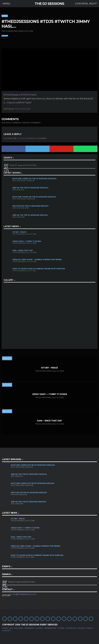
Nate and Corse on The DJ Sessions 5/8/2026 (34, 197)
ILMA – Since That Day (23, 250)
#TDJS (24, 95)
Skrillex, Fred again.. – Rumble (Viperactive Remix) (37, 260)
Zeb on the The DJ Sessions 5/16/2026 (30, 188)
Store (61, 628)
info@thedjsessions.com (24, 594)
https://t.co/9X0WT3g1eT (19, 103)
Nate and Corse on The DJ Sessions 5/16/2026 (34, 179)
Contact (6, 631)
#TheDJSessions (12, 95)
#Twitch (32, 95)
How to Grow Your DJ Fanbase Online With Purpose (39, 269)
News (5, 16)
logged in (22, 138)
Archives (19, 628)
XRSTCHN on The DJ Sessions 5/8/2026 (30, 206)
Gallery (81, 628)
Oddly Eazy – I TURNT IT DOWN (27, 241)
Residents (30, 628)
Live (11, 628)
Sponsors (71, 628)
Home (5, 628)
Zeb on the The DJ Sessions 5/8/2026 (30, 215)
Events (40, 628)
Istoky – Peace (19, 232)
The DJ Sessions (23, 109)
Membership (51, 628)
